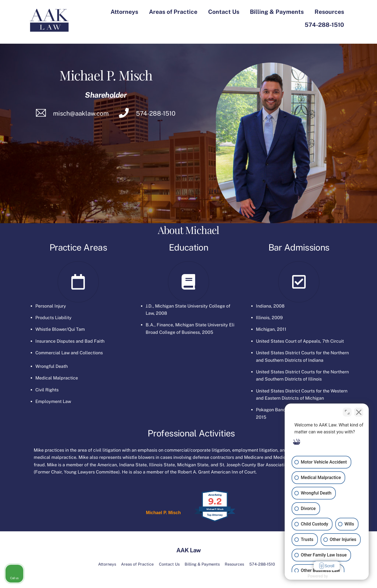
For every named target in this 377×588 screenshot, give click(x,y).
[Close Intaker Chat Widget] (359, 411)
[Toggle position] (347, 411)
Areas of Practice (173, 12)
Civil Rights (47, 390)
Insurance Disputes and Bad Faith (70, 341)
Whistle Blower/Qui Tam (60, 329)
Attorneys (124, 12)
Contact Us (224, 12)
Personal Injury (51, 306)
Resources (329, 12)
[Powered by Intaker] (330, 576)
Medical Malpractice (57, 378)
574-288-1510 (324, 25)
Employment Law (53, 401)
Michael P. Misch (163, 513)
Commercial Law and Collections (69, 353)
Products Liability (53, 318)
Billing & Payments (277, 12)
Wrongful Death (52, 366)
